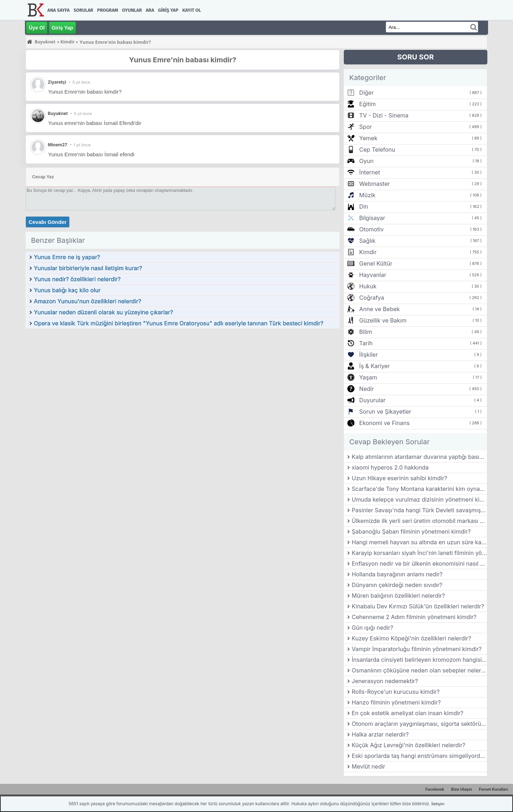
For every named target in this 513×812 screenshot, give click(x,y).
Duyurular (372, 400)
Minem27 (58, 145)
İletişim (438, 804)
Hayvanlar (373, 275)
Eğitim (367, 104)
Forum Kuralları (493, 789)
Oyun (366, 161)
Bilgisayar (372, 218)
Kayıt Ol (192, 10)
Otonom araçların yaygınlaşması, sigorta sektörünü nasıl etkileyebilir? (419, 724)
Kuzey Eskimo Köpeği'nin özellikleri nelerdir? (411, 638)
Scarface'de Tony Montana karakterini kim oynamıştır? (419, 489)
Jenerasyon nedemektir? (385, 681)
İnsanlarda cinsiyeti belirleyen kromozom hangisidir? (419, 660)
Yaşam (368, 377)
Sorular (83, 10)
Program (108, 10)
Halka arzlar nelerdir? (380, 734)
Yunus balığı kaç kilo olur (67, 290)
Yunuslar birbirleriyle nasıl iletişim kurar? (88, 268)
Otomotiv (371, 229)
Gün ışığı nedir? (372, 628)
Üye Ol (37, 28)
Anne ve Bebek (379, 309)
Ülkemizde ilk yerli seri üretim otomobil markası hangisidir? (419, 521)
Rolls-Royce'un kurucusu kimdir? (396, 692)
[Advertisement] (183, 383)
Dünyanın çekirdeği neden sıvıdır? (397, 585)
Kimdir (368, 252)
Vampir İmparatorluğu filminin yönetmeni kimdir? (417, 649)
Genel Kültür (376, 263)
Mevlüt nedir (368, 766)
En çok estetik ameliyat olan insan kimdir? (408, 713)
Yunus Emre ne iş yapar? (67, 257)
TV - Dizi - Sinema (384, 115)
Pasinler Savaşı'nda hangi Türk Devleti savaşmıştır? (419, 510)
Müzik (367, 195)
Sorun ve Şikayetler (385, 412)
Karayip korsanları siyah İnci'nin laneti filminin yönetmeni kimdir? (419, 553)
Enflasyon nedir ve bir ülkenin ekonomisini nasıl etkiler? (419, 564)
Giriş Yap (168, 10)
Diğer (366, 93)
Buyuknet (58, 113)
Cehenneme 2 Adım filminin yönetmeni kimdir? (414, 617)
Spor (366, 127)
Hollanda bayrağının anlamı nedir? (397, 574)
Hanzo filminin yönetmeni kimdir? (396, 702)
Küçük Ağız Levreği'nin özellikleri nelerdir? (408, 745)
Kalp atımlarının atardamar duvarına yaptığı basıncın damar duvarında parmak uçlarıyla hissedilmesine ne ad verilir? (419, 457)
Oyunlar (132, 10)
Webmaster (374, 184)
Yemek (368, 138)
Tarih (366, 343)
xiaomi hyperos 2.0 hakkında (390, 467)
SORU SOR (416, 57)
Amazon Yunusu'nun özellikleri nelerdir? (87, 301)
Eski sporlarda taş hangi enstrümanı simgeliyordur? (419, 756)
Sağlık (367, 241)
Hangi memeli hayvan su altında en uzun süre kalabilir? (419, 542)
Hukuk (368, 286)
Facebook (435, 789)
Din (364, 206)
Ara (150, 10)
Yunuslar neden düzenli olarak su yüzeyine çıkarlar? (103, 312)
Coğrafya (372, 298)
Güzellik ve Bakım (383, 320)
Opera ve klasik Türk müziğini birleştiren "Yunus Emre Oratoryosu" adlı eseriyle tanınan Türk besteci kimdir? (179, 323)
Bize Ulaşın (462, 789)
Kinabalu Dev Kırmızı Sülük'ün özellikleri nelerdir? (418, 606)
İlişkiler (368, 355)
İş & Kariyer (374, 366)
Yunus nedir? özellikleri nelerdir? (77, 279)
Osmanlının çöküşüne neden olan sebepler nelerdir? (419, 670)
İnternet (369, 172)
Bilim (366, 332)
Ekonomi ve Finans (384, 423)
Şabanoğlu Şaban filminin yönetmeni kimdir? (411, 531)
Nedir (366, 389)
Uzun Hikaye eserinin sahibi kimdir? (399, 478)
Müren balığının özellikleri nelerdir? (398, 596)
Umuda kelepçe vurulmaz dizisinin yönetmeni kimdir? (419, 499)
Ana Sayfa (58, 10)
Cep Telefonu (377, 150)
